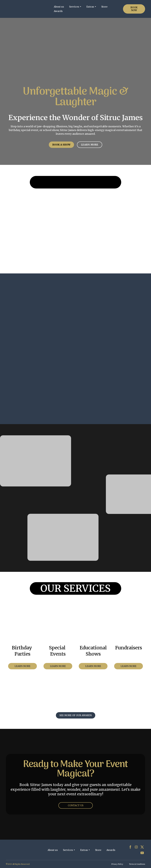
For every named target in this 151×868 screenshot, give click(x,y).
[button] (134, 9)
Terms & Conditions (137, 864)
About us (59, 7)
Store (104, 7)
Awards (58, 11)
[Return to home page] (28, 9)
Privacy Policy (117, 864)
